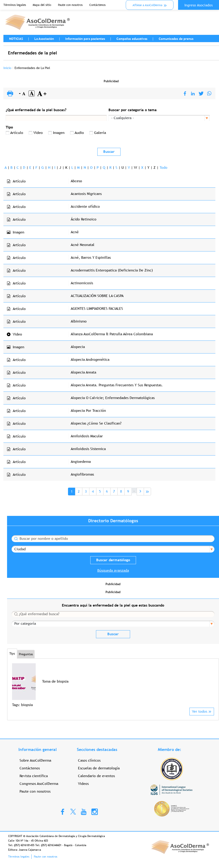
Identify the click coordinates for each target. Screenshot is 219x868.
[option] (113, 685)
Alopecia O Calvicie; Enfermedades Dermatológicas (113, 398)
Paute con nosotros (70, 5)
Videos (83, 784)
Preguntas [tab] (26, 654)
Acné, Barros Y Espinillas (91, 257)
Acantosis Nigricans (86, 194)
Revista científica (34, 776)
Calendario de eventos (96, 776)
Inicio (7, 68)
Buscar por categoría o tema (133, 110)
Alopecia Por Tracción (88, 411)
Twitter (73, 811)
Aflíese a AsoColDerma (147, 5)
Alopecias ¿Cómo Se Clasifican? (96, 423)
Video (38, 133)
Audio (79, 133)
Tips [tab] (12, 653)
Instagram (95, 812)
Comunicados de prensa (176, 39)
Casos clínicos (89, 760)
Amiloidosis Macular (87, 436)
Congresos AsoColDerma (39, 784)
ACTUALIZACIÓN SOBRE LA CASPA (97, 296)
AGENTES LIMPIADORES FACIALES (97, 309)
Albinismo (79, 321)
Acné (75, 232)
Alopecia (78, 347)
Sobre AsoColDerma (35, 760)
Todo (164, 168)
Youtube (84, 812)
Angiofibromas (82, 474)
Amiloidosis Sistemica (88, 449)
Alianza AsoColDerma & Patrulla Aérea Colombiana (112, 334)
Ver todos (200, 711)
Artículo (17, 133)
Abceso (76, 181)
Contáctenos (97, 5)
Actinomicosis (82, 283)
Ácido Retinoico (84, 219)
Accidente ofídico (85, 206)
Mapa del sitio (42, 5)
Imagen (59, 133)
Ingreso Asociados (199, 5)
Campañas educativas (132, 39)
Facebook (63, 812)
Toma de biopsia (55, 681)
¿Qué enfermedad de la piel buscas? (36, 110)
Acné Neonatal (83, 245)
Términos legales (15, 5)
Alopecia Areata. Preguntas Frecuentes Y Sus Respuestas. (117, 385)
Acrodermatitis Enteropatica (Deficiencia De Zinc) (112, 270)
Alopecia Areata (83, 372)
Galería (100, 133)
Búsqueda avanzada (113, 570)
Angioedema (81, 462)
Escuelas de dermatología (99, 768)
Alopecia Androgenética (90, 360)
